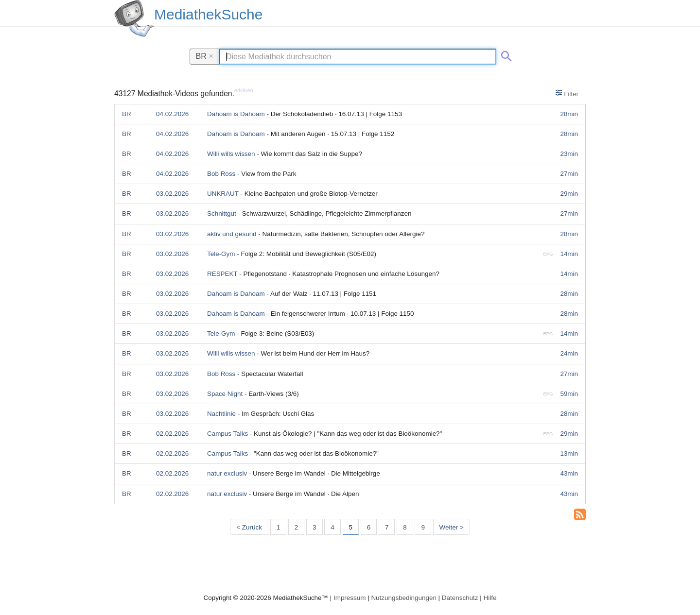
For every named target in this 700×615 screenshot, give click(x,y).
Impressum (350, 598)
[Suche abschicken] (505, 54)
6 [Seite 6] (369, 527)
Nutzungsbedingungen (404, 598)
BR (205, 56)
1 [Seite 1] (278, 527)
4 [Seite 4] (332, 527)
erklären (244, 90)
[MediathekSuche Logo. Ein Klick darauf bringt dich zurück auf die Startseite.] (134, 18)
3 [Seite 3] (314, 527)
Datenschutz (460, 598)
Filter (567, 93)
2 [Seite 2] (296, 527)
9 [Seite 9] (423, 527)
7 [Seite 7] (387, 527)
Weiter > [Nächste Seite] (452, 527)
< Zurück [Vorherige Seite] (249, 527)
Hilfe (490, 598)
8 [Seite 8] (405, 527)
